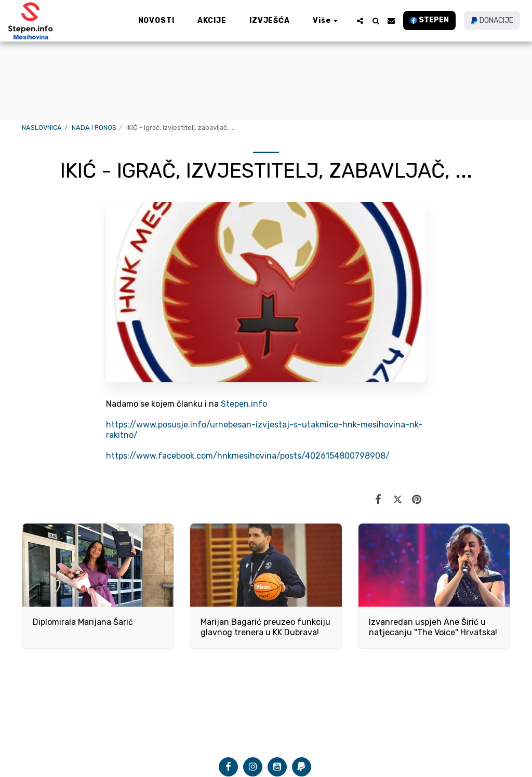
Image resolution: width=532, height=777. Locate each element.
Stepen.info (244, 404)
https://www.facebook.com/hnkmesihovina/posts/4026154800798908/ (248, 456)
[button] (360, 21)
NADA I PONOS (94, 128)
